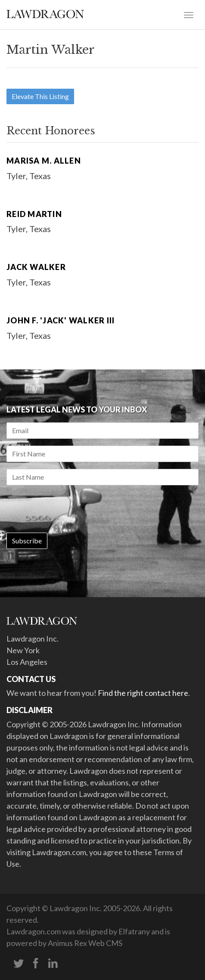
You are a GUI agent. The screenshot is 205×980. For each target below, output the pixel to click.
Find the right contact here (143, 693)
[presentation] (72, 509)
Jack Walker (36, 267)
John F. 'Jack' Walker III (61, 320)
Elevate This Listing (40, 96)
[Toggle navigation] (189, 14)
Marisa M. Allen (44, 161)
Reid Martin (34, 214)
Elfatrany (134, 931)
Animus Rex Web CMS (85, 943)
